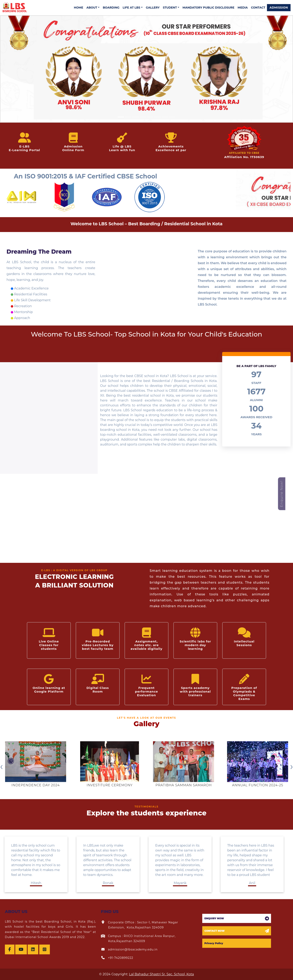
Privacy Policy (214, 943)
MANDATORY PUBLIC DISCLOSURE (208, 8)
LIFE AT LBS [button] (131, 8)
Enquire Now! (282, 494)
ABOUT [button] (92, 8)
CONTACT (258, 8)
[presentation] (1, 766)
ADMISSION (279, 8)
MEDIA (243, 8)
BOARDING (111, 8)
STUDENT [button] (170, 8)
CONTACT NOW (214, 931)
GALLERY (153, 8)
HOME (79, 8)
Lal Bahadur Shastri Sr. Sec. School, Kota (161, 974)
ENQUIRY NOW (214, 918)
